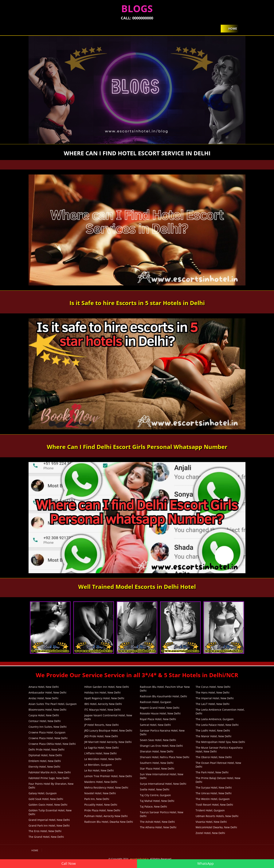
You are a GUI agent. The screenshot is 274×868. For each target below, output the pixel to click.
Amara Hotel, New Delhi (44, 687)
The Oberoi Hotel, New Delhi (214, 757)
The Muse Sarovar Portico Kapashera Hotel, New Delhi (219, 749)
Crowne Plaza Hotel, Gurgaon (47, 732)
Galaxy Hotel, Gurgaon (43, 793)
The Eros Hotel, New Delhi (45, 831)
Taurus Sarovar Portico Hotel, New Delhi (162, 814)
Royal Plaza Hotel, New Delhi (158, 719)
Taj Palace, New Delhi (153, 807)
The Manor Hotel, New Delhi (213, 736)
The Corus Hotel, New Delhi (213, 687)
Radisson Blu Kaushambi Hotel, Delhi (163, 696)
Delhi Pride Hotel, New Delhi (47, 749)
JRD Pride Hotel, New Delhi (101, 736)
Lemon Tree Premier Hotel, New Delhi (108, 776)
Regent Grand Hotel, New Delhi (160, 708)
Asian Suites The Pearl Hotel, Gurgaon (53, 704)
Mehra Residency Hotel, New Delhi (106, 788)
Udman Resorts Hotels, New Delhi (217, 816)
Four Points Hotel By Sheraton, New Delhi (51, 786)
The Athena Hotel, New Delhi (158, 827)
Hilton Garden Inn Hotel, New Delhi (107, 687)
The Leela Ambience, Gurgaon (215, 719)
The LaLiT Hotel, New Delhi (213, 704)
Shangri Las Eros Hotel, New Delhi (161, 746)
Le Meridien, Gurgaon (98, 765)
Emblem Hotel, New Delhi (45, 761)
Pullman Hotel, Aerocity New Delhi (106, 816)
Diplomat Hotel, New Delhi (45, 755)
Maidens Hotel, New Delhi (101, 782)
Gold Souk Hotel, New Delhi (46, 799)
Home (233, 29)
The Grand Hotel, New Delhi (46, 837)
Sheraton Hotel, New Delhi (157, 751)
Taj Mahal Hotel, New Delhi (157, 801)
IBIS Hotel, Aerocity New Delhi (103, 704)
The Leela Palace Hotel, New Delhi (217, 725)
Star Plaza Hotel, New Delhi (157, 769)
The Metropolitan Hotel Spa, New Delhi (220, 742)
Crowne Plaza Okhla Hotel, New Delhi (52, 744)
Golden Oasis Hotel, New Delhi (48, 805)
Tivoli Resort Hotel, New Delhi (214, 805)
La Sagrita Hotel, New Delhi (102, 748)
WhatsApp (205, 863)
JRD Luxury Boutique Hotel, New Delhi (108, 730)
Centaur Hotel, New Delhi (45, 721)
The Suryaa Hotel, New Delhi (214, 788)
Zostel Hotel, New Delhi (210, 833)
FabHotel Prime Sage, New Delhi (49, 778)
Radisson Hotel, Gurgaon (156, 702)
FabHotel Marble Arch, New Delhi (50, 772)
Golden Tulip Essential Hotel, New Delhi (50, 812)
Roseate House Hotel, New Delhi (160, 713)
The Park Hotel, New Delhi (212, 772)
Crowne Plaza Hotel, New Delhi (48, 738)
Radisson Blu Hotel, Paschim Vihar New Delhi (165, 689)
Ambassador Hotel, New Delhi (47, 692)
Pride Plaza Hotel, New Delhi (102, 810)
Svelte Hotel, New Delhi (155, 789)
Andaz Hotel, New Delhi (43, 698)
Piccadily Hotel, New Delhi (101, 805)
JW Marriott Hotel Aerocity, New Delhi (108, 742)
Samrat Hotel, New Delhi (155, 725)
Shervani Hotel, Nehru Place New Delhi (165, 757)
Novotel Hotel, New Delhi (100, 793)
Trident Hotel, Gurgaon (210, 810)
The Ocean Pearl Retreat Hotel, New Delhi (218, 765)
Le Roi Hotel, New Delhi (99, 770)
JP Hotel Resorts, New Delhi (102, 725)
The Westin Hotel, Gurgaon (213, 799)
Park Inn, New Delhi (97, 799)
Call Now (69, 863)
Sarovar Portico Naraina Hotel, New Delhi (162, 732)
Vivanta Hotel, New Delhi (211, 822)
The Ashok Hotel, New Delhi (157, 822)
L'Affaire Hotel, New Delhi (100, 753)
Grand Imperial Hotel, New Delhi (49, 820)
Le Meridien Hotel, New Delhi (103, 759)
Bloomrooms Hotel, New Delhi (47, 710)
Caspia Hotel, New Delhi (44, 715)
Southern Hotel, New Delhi (157, 763)
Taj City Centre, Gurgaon (155, 795)
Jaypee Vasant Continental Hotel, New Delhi (108, 717)
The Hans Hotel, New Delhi (213, 692)
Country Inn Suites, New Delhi (48, 727)
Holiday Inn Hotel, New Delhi (102, 692)
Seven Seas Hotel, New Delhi (158, 740)
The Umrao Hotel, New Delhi (214, 793)
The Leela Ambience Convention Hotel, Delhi (220, 711)
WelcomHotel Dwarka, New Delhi (216, 827)
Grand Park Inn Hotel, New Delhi (49, 826)
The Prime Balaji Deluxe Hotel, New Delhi (218, 780)
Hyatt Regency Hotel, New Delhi (104, 698)
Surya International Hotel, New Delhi (163, 784)
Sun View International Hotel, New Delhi (162, 776)
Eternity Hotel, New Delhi (44, 767)
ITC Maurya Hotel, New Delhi (102, 710)
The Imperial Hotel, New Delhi (215, 698)
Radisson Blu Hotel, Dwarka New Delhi (109, 822)
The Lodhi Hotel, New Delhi (213, 730)
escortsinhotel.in (139, 859)
